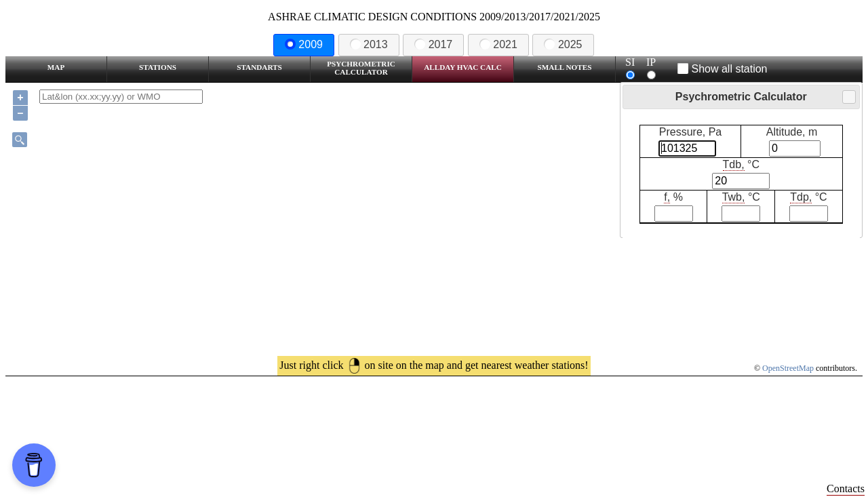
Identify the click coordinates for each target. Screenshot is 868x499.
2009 (304, 44)
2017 (433, 44)
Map (56, 67)
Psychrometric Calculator (361, 68)
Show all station (723, 69)
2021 (498, 44)
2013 (369, 44)
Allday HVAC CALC (463, 67)
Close (848, 97)
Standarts (259, 67)
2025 (563, 44)
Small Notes (565, 67)
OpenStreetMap (788, 368)
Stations (158, 67)
